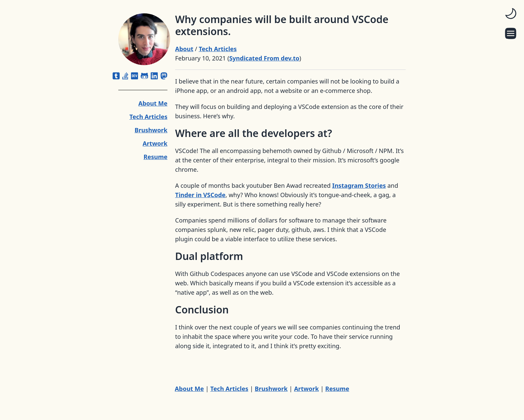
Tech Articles (148, 117)
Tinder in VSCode (200, 195)
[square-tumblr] (116, 76)
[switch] (511, 13)
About (184, 49)
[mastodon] (164, 76)
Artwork (155, 143)
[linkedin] (154, 76)
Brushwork (151, 130)
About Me (153, 103)
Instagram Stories (359, 185)
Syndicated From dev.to (264, 58)
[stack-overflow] (125, 76)
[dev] (135, 76)
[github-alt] (145, 76)
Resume (155, 157)
